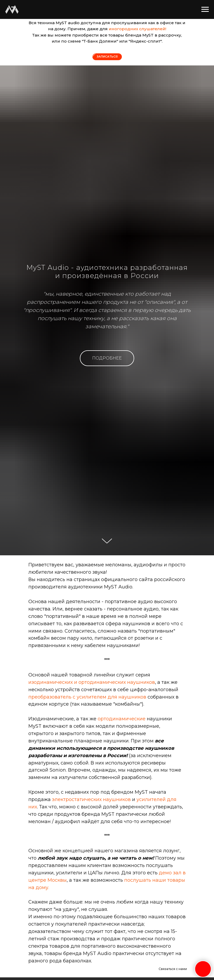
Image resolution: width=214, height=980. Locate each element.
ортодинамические (122, 719)
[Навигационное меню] (205, 9)
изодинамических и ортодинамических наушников (92, 682)
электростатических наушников (91, 799)
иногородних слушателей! (137, 29)
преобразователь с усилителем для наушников (87, 697)
